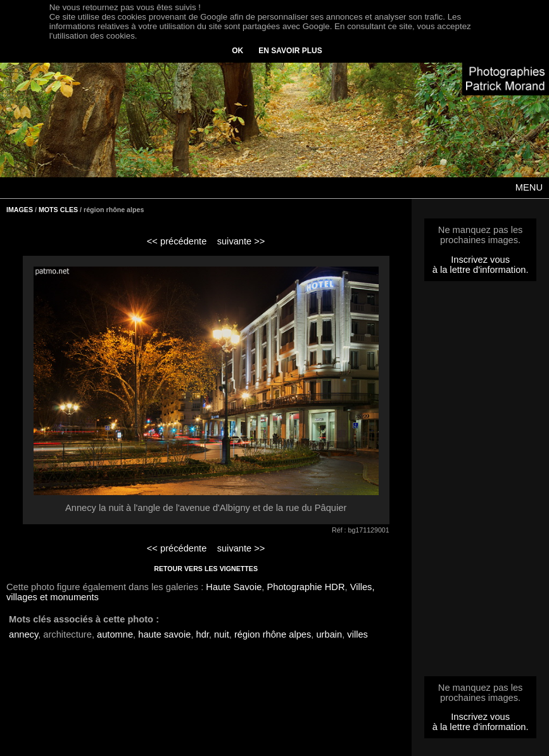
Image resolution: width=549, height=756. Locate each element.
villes (357, 634)
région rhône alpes (273, 634)
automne (115, 634)
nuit (222, 634)
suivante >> (241, 241)
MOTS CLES (58, 210)
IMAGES (20, 210)
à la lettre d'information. (481, 270)
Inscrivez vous (480, 260)
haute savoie (164, 634)
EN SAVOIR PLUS (290, 51)
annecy (23, 634)
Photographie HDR (306, 587)
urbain (329, 634)
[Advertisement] (481, 482)
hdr (203, 634)
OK (237, 51)
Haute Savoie (234, 587)
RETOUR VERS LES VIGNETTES (206, 569)
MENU (529, 187)
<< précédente (177, 241)
